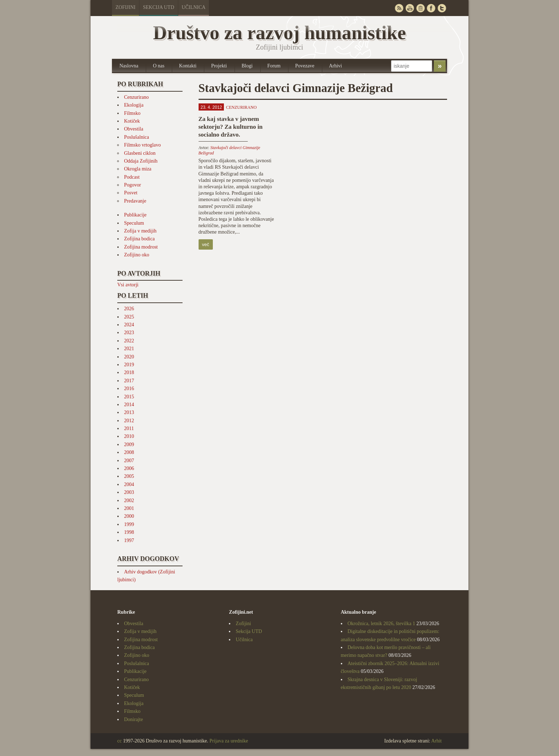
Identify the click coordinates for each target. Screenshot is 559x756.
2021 (129, 349)
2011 (129, 428)
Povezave (305, 66)
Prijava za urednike (229, 741)
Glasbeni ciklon (140, 153)
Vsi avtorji (128, 285)
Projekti (219, 66)
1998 (129, 532)
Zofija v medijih (140, 231)
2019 (129, 365)
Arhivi (336, 66)
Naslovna (129, 66)
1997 (129, 540)
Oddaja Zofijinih (141, 161)
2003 (129, 492)
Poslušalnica (137, 137)
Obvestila (134, 129)
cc (119, 741)
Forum (274, 66)
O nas (159, 66)
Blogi (247, 66)
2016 (129, 389)
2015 (129, 397)
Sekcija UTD (159, 7)
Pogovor (132, 185)
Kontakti (188, 66)
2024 (129, 325)
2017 (129, 381)
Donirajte (134, 719)
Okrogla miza (138, 169)
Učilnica (194, 7)
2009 (129, 445)
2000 (129, 516)
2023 (129, 333)
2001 (129, 508)
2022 (129, 341)
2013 (129, 412)
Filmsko (132, 113)
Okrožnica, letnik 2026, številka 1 (381, 624)
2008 (129, 452)
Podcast (132, 177)
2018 (129, 372)
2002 (129, 500)
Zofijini (125, 7)
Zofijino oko (137, 255)
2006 (129, 468)
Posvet (131, 193)
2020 (129, 357)
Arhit (436, 741)
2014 (129, 405)
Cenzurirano (136, 97)
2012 (129, 421)
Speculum (134, 223)
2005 (129, 476)
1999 (129, 524)
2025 (129, 317)
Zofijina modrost (141, 247)
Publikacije (135, 215)
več (206, 244)
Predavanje (135, 201)
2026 (129, 309)
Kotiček (132, 121)
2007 (129, 461)
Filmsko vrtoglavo (142, 145)
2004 (129, 484)
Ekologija (134, 105)
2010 (129, 436)
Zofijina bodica (139, 239)
